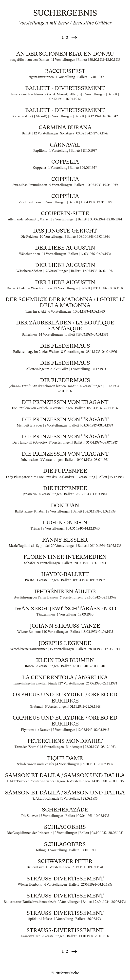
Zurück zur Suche (65, 973)
